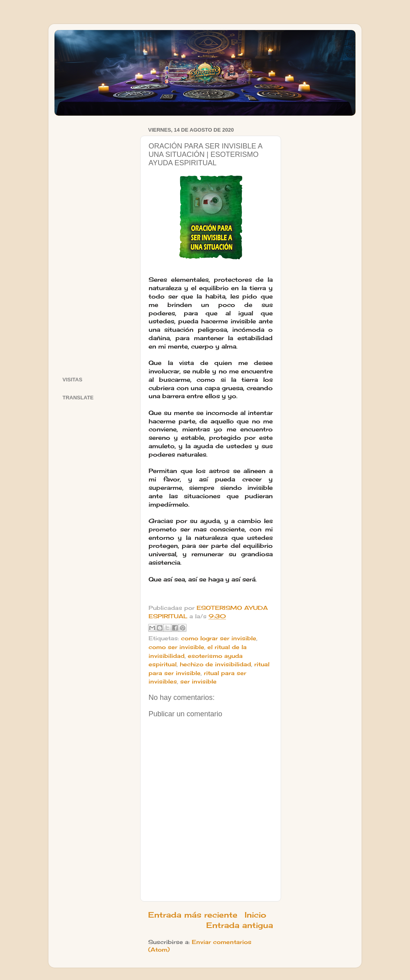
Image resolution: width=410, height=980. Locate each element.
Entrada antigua (240, 925)
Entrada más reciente (193, 915)
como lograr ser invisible (219, 638)
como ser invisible (176, 647)
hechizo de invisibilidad (215, 664)
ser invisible (198, 681)
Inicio (255, 915)
